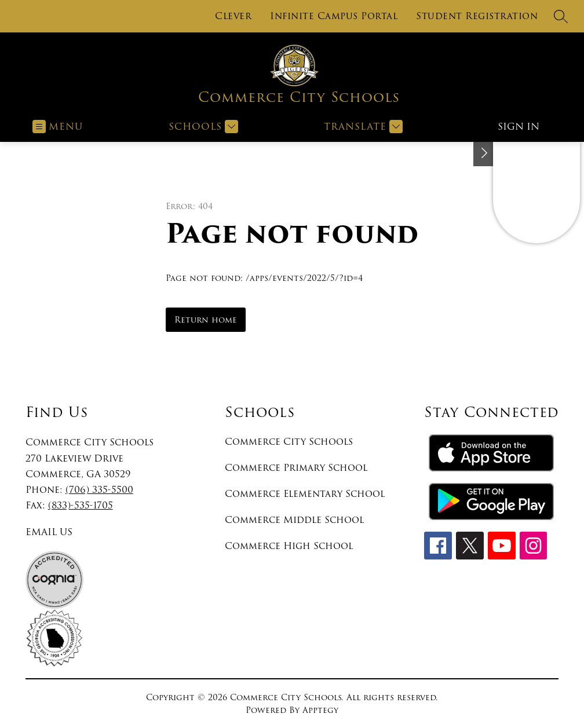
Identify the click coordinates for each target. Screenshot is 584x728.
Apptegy (320, 710)
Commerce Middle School (294, 520)
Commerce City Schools (289, 442)
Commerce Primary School (296, 468)
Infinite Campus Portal (334, 16)
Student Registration (477, 16)
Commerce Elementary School (305, 494)
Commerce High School (289, 546)
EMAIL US (49, 532)
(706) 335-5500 (99, 490)
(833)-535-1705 (81, 505)
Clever (233, 16)
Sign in (519, 127)
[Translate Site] (362, 127)
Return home (206, 320)
